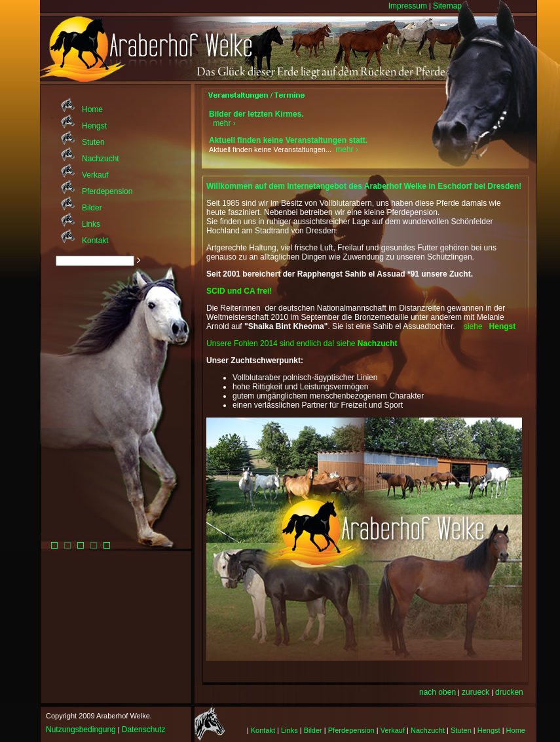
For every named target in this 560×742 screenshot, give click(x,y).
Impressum (408, 6)
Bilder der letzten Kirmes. (256, 114)
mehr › (224, 123)
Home (92, 109)
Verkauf (95, 175)
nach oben (438, 692)
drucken (509, 692)
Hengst (94, 126)
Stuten (93, 142)
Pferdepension (107, 191)
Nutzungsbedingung (81, 730)
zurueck (476, 692)
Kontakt (95, 241)
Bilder (92, 208)
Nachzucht (101, 159)
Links (91, 224)
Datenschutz (144, 730)
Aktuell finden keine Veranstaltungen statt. (288, 140)
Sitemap (447, 6)
